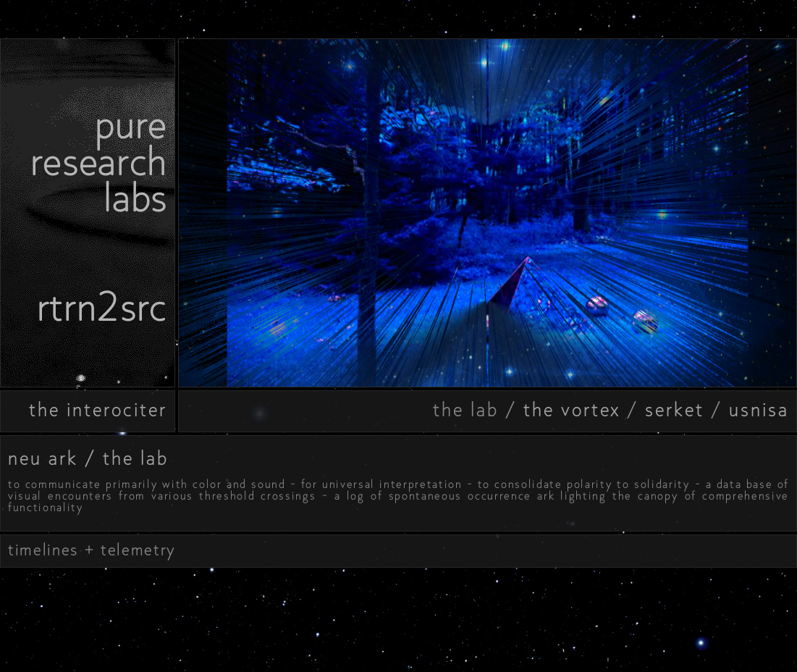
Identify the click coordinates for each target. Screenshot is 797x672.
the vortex (572, 410)
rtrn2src (102, 307)
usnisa (759, 410)
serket (675, 410)
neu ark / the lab (88, 458)
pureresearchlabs (99, 161)
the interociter (98, 410)
